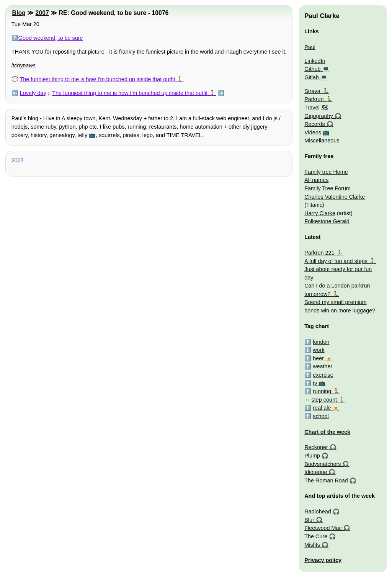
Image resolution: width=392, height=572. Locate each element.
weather (323, 366)
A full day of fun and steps (336, 261)
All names (316, 180)
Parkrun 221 (319, 253)
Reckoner (316, 447)
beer (318, 358)
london (321, 342)
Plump (312, 456)
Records (315, 124)
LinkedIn (315, 61)
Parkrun (314, 99)
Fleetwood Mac (323, 528)
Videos (313, 132)
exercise (323, 375)
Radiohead (318, 512)
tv (315, 383)
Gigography (318, 116)
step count (324, 400)
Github (312, 69)
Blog (19, 13)
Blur (309, 520)
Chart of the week (327, 432)
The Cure (316, 536)
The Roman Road (326, 480)
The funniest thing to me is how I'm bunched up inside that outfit (98, 79)
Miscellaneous (322, 141)
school (321, 416)
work (318, 350)
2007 (42, 13)
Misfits (312, 545)
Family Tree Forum (327, 188)
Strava (312, 91)
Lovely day (33, 93)
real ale (322, 408)
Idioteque (316, 472)
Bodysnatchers (323, 464)
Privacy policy (323, 560)
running (322, 391)
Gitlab (312, 77)
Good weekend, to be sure (51, 38)
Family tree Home (326, 172)
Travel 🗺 (316, 108)
